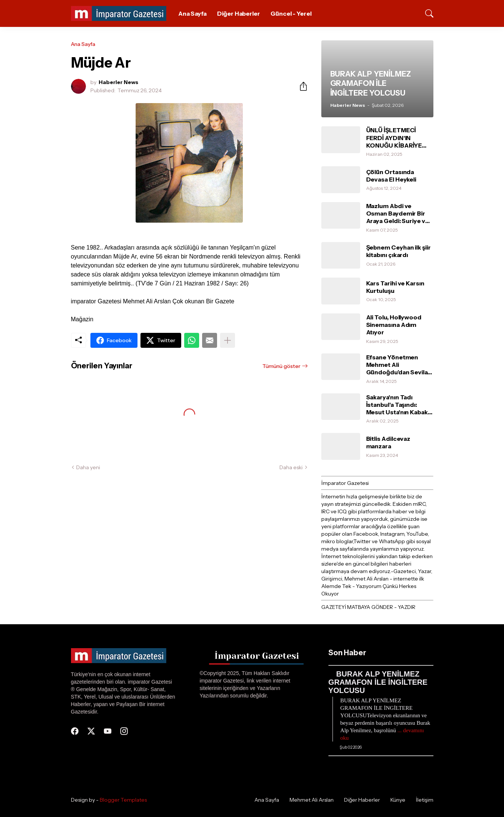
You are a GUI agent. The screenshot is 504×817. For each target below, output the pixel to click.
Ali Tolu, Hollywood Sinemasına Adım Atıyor (394, 325)
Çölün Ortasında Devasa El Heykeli (391, 176)
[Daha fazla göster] (228, 340)
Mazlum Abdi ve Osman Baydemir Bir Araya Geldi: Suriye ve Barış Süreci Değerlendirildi (398, 213)
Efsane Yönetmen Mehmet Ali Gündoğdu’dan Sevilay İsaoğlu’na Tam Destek (399, 365)
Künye (398, 800)
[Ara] (426, 13)
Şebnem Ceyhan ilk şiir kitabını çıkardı (398, 251)
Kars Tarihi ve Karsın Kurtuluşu (395, 287)
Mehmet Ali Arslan (312, 800)
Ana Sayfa (192, 13)
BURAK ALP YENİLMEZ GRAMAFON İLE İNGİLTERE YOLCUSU (378, 682)
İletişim (425, 800)
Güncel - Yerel (291, 13)
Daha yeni (88, 467)
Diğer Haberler (239, 13)
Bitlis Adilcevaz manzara (388, 442)
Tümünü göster (281, 366)
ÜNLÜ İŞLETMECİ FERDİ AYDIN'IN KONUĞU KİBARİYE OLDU (394, 138)
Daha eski (291, 467)
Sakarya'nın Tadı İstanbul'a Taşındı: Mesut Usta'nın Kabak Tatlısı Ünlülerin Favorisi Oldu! (397, 405)
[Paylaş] (300, 86)
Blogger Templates (123, 800)
